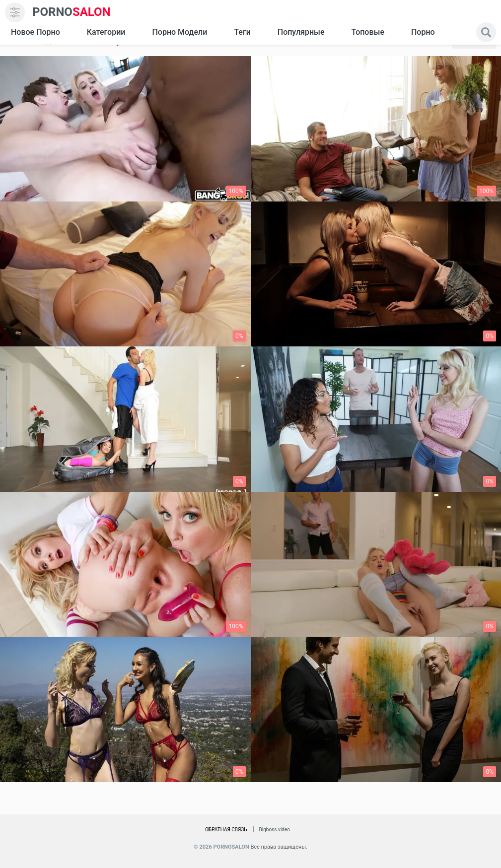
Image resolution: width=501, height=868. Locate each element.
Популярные (301, 32)
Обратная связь (226, 830)
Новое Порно (36, 32)
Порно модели (179, 32)
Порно (423, 32)
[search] (486, 32)
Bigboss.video (275, 830)
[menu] (15, 12)
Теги (242, 32)
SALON (72, 12)
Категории (106, 32)
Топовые (367, 32)
